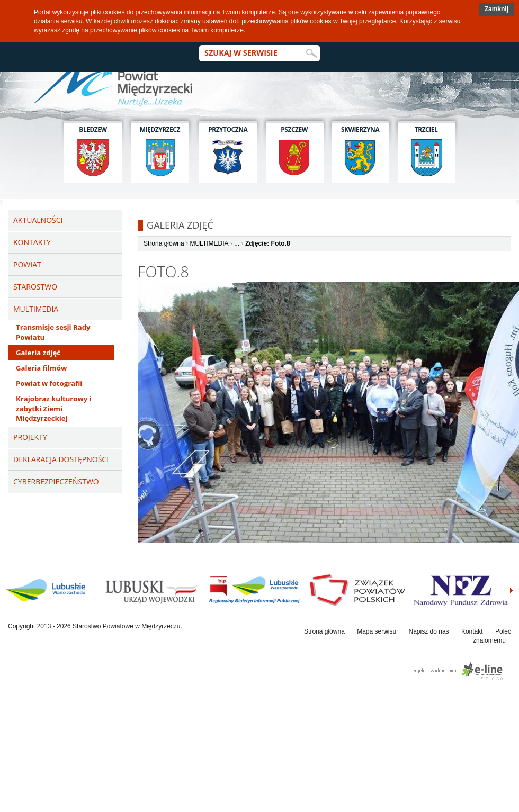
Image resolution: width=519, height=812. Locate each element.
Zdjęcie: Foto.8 (268, 243)
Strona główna (164, 243)
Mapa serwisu (377, 631)
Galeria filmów (41, 368)
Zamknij (496, 9)
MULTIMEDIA (209, 243)
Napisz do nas (429, 631)
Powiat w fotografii (49, 383)
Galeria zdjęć (38, 353)
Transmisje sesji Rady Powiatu (53, 332)
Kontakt (472, 631)
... (237, 243)
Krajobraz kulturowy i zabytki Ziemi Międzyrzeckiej (54, 409)
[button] (496, 9)
